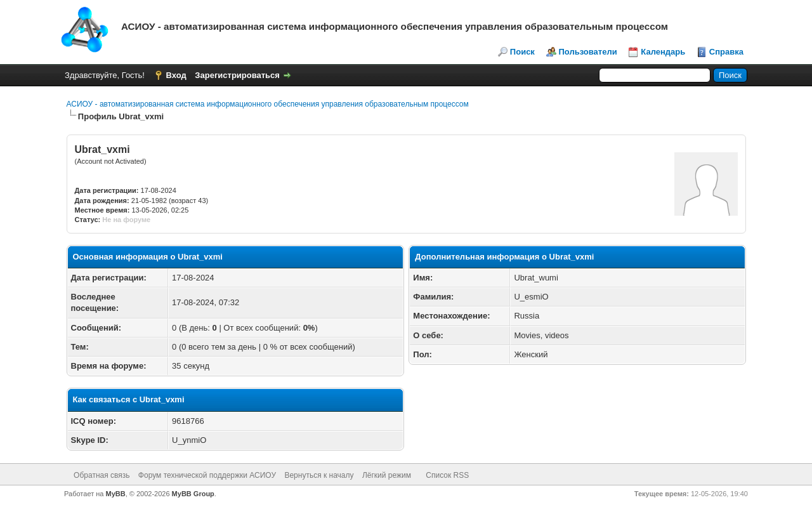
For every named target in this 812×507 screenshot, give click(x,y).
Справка (726, 52)
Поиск (522, 52)
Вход (176, 75)
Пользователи (588, 52)
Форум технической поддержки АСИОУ (207, 475)
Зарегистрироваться (237, 75)
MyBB (116, 494)
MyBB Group (193, 494)
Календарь (663, 52)
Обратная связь (101, 475)
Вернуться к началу (319, 475)
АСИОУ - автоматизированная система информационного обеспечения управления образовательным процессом (268, 104)
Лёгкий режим (387, 475)
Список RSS (447, 475)
